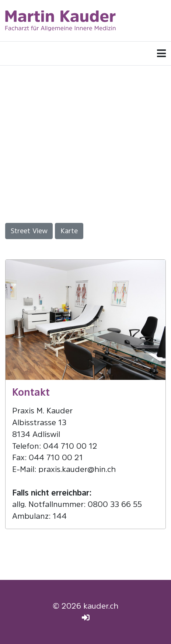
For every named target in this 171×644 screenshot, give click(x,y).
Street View (29, 231)
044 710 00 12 (70, 446)
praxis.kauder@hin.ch (77, 469)
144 (60, 516)
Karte (69, 231)
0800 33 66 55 (115, 504)
